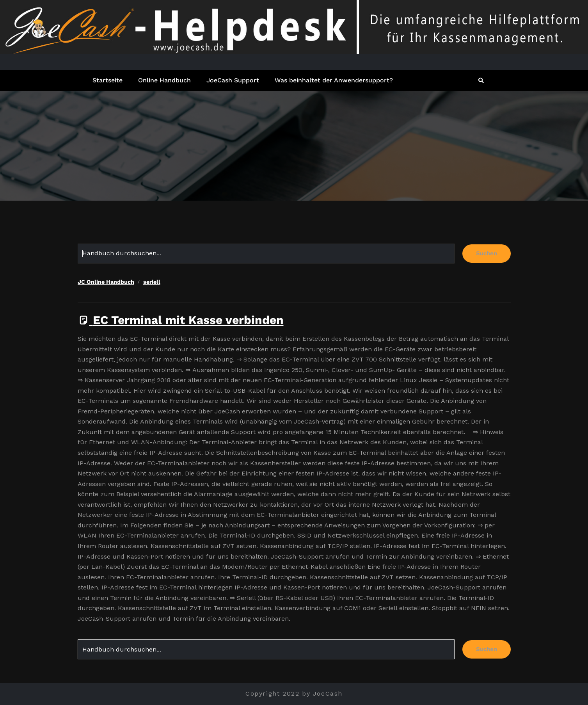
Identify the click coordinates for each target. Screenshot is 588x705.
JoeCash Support (233, 80)
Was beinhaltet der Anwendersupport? (334, 80)
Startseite (107, 80)
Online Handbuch (164, 80)
